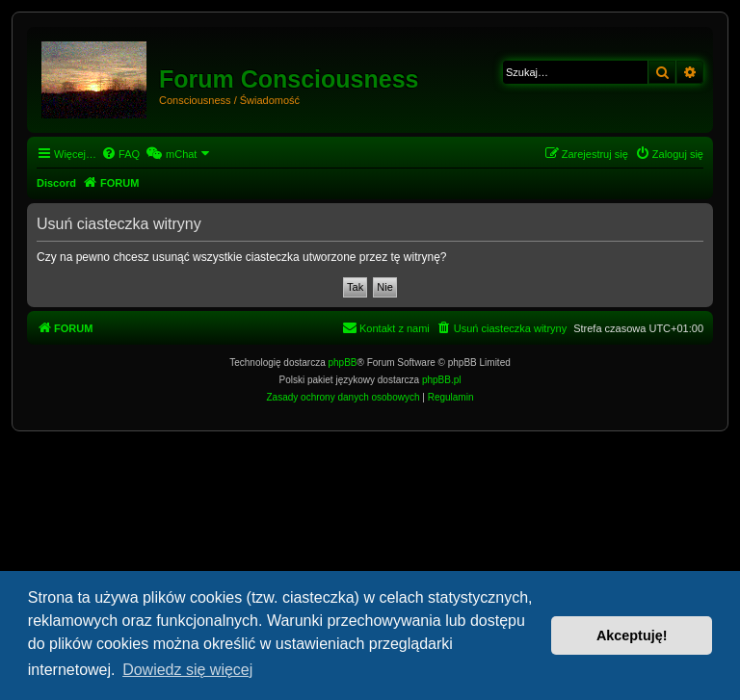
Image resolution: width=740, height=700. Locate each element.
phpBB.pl (442, 380)
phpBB (343, 363)
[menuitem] (120, 154)
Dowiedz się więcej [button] (187, 670)
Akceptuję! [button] (632, 635)
